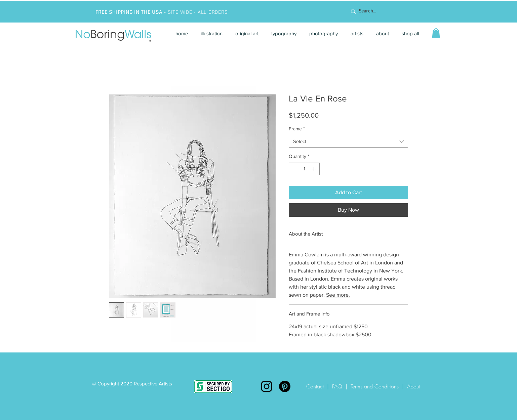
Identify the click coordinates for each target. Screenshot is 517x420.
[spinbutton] (304, 169)
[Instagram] (267, 386)
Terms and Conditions (375, 386)
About (414, 386)
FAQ (337, 386)
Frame (297, 129)
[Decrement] (294, 169)
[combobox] (348, 141)
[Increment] (314, 169)
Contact (317, 386)
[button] (212, 33)
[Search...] (390, 11)
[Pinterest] (285, 386)
